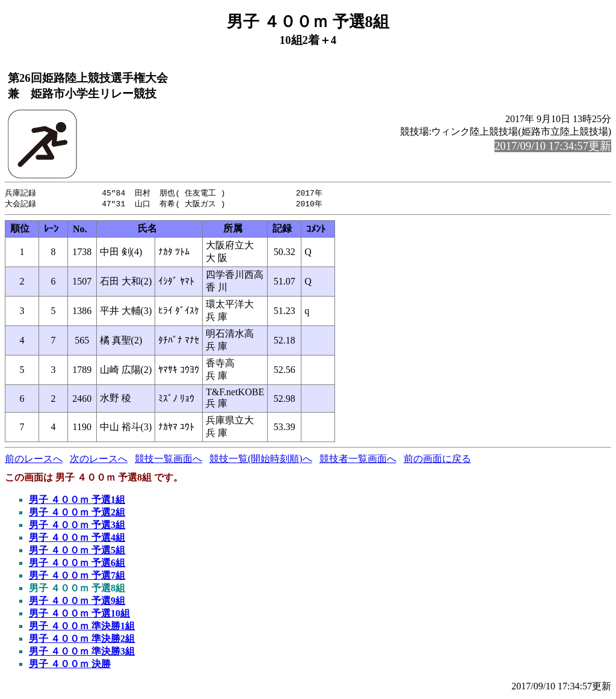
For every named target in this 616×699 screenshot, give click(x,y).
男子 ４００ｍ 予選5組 (77, 551)
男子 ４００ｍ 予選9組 (77, 602)
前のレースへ (34, 460)
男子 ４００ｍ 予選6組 (77, 564)
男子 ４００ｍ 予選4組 (77, 539)
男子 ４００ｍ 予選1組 (77, 501)
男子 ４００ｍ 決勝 (70, 665)
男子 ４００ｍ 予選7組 (77, 577)
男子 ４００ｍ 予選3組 (77, 526)
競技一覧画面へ (168, 460)
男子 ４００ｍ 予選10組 (79, 614)
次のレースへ (99, 460)
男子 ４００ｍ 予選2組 (77, 513)
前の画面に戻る (437, 460)
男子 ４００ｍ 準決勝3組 (82, 652)
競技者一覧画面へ (358, 460)
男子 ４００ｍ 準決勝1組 (82, 627)
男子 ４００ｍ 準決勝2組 (82, 640)
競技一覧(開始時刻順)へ (261, 460)
